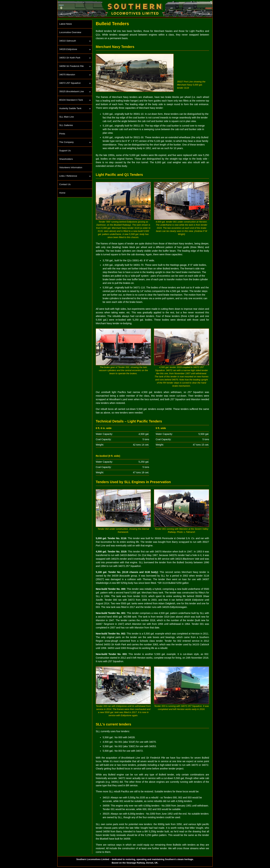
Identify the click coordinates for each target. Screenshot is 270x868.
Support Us (65, 151)
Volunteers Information (71, 167)
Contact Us (65, 184)
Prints (62, 134)
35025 (72, 91)
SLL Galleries (66, 125)
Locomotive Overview (70, 32)
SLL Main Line (67, 117)
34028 (68, 49)
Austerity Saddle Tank (70, 108)
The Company (66, 142)
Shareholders (66, 159)
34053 (70, 58)
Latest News (66, 24)
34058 (71, 66)
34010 (68, 41)
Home (62, 193)
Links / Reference (68, 176)
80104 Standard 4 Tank (71, 100)
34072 (70, 83)
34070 (67, 75)
